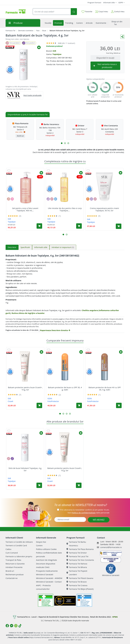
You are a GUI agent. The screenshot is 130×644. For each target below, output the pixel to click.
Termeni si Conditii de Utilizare (19, 542)
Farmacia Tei (10, 31)
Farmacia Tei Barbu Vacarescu (76, 544)
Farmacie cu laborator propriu (19, 556)
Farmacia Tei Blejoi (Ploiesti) (80, 589)
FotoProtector (53, 401)
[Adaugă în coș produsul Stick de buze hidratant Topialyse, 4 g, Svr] (39, 485)
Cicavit (10, 401)
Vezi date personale (88, 513)
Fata (38, 31)
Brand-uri (10, 571)
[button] (62, 143)
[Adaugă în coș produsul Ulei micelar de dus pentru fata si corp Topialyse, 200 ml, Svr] (79, 226)
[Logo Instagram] (16, 626)
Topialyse (57, 54)
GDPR (121, 3)
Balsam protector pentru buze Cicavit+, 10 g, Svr (25, 389)
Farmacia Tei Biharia (77, 567)
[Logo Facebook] (7, 626)
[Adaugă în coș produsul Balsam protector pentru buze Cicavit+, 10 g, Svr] (39, 405)
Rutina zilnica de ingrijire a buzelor (28, 313)
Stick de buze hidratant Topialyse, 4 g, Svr (25, 469)
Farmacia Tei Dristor (77, 553)
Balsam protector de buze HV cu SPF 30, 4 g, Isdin (105, 389)
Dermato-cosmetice (26, 31)
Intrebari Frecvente (14, 567)
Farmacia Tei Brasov (77, 582)
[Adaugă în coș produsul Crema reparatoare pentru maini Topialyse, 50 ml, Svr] (119, 226)
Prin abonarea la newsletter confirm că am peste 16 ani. (85, 510)
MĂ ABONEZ (99, 520)
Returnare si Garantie (15, 564)
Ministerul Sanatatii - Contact (49, 582)
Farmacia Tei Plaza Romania (80, 549)
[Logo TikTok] (20, 626)
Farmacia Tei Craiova (77, 585)
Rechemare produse (15, 574)
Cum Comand (12, 553)
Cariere (39, 545)
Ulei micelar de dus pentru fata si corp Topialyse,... (65, 209)
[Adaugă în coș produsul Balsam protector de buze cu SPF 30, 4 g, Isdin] (79, 405)
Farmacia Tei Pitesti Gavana (80, 578)
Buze (44, 31)
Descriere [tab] (12, 247)
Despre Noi (41, 542)
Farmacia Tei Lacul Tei (77, 556)
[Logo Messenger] (12, 626)
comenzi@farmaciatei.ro (111, 547)
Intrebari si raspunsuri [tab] (63, 247)
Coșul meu (102, 11)
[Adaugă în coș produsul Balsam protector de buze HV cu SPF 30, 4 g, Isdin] (119, 405)
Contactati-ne (12, 578)
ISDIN (50, 398)
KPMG (115, 617)
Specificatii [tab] (25, 247)
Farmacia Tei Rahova (77, 564)
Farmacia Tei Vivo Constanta (80, 560)
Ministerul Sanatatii (45, 574)
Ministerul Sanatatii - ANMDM (49, 578)
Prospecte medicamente (47, 571)
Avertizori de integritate (46, 560)
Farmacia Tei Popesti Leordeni (77, 573)
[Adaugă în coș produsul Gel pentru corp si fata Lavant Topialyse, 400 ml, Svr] (39, 226)
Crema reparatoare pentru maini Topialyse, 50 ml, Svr (104, 209)
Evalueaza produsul (54, 46)
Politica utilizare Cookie (46, 549)
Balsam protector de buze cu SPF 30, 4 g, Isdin (65, 389)
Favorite (87, 12)
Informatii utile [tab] (41, 247)
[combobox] (52, 12)
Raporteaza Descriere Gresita (55, 330)
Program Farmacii (94, 3)
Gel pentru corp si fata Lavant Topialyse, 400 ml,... (25, 209)
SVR (54, 51)
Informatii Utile (109, 3)
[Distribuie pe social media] (122, 37)
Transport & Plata (13, 560)
